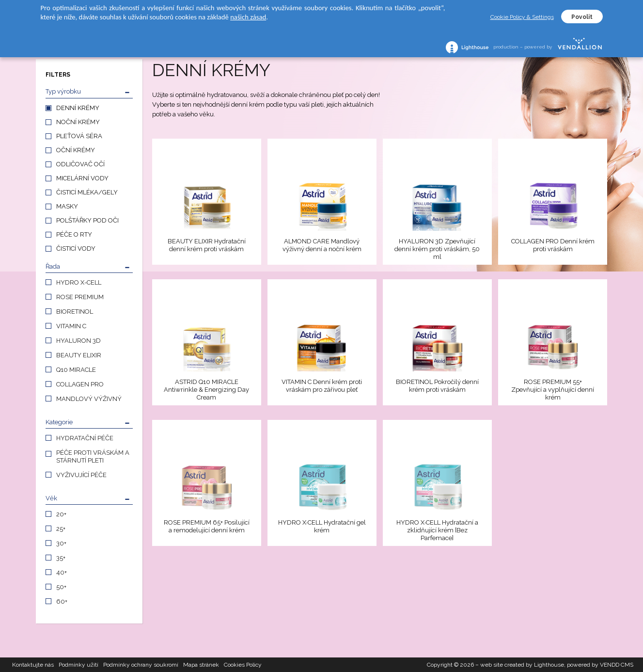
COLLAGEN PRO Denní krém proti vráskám (553, 245)
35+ (61, 558)
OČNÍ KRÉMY (76, 150)
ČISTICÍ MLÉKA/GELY (87, 192)
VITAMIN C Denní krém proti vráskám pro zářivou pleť (322, 386)
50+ (61, 587)
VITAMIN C (71, 326)
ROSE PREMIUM (80, 297)
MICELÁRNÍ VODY (82, 178)
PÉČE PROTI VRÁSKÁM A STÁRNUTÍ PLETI (93, 456)
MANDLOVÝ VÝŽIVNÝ (89, 399)
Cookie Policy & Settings (522, 17)
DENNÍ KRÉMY (78, 108)
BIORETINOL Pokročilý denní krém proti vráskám (437, 386)
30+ (61, 543)
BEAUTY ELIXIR (79, 355)
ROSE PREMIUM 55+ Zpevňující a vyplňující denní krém (553, 390)
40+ (62, 572)
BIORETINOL (75, 312)
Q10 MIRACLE (76, 370)
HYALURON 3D (78, 341)
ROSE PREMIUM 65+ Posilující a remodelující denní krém (207, 526)
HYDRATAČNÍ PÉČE (85, 438)
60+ (62, 601)
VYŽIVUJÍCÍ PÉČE (81, 475)
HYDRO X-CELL (79, 282)
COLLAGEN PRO (80, 384)
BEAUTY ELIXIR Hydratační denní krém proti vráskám (207, 245)
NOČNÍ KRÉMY (78, 122)
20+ (61, 514)
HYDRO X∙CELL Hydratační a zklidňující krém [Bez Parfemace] (438, 530)
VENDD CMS (617, 665)
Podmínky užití (78, 665)
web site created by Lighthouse (522, 665)
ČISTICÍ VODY (76, 248)
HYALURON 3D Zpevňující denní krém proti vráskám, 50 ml (437, 249)
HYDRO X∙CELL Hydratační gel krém (322, 526)
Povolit (582, 17)
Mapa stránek (201, 665)
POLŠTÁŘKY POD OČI (87, 220)
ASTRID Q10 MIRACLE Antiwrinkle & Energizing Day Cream (206, 390)
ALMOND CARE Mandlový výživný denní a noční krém (322, 245)
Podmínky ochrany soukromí (141, 665)
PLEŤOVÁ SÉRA (79, 136)
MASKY (67, 206)
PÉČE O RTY (74, 234)
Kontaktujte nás (33, 665)
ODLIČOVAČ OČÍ (80, 164)
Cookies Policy (243, 665)
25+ (61, 529)
